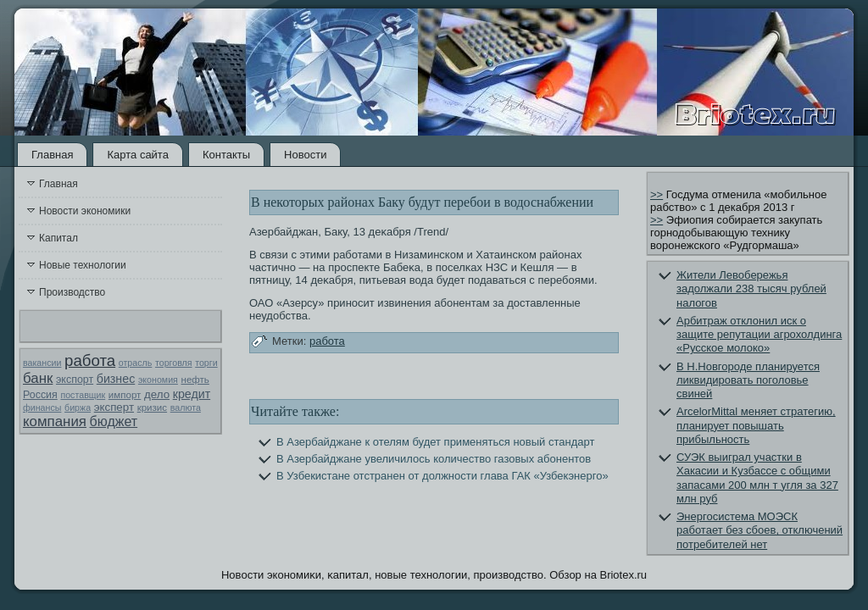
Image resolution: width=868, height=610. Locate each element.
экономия (158, 380)
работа (90, 360)
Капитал (58, 238)
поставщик (83, 395)
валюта (186, 408)
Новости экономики (85, 211)
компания (55, 421)
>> (657, 194)
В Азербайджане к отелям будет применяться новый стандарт (435, 442)
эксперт (114, 407)
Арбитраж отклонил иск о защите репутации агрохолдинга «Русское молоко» (759, 335)
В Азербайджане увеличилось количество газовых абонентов (434, 459)
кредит (192, 394)
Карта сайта (137, 155)
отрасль (136, 363)
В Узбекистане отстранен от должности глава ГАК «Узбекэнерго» (442, 476)
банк (38, 378)
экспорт (75, 380)
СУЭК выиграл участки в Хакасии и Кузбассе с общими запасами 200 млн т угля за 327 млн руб (757, 478)
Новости (305, 155)
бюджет (114, 421)
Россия (40, 395)
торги (206, 363)
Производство (72, 292)
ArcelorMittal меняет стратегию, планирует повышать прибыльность (756, 425)
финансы (42, 408)
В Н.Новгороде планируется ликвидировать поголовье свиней (748, 380)
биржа (78, 408)
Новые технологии (83, 265)
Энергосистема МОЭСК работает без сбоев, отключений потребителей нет (759, 530)
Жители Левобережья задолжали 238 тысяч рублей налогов (751, 289)
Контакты (226, 155)
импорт (125, 395)
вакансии (42, 363)
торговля (174, 363)
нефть (195, 380)
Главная (52, 155)
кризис (152, 408)
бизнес (116, 379)
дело (157, 394)
